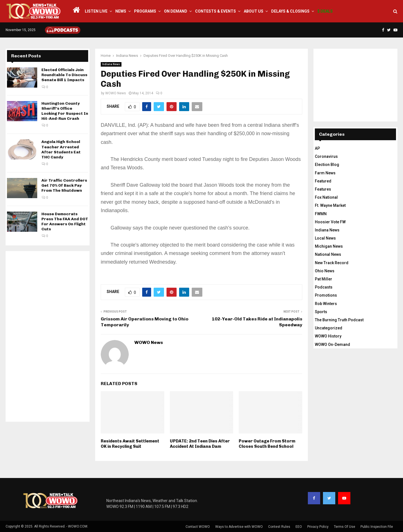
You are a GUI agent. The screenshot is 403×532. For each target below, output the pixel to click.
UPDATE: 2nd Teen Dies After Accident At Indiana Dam (200, 444)
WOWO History (328, 336)
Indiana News (111, 64)
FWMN (321, 214)
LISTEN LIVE (96, 11)
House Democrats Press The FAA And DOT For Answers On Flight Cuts (65, 222)
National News (328, 254)
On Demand (176, 11)
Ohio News (325, 271)
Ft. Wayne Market (330, 205)
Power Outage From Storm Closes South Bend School (267, 444)
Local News (325, 238)
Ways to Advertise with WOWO (239, 527)
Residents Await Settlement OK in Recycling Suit (130, 444)
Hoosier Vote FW (330, 222)
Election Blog (327, 165)
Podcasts (324, 287)
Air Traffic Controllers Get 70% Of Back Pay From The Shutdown (64, 185)
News (121, 11)
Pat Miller (324, 279)
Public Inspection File (377, 527)
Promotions (326, 295)
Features (323, 189)
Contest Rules (279, 527)
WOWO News (116, 93)
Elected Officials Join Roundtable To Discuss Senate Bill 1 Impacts (64, 75)
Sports (321, 312)
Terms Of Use (345, 527)
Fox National (326, 197)
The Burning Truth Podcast (339, 320)
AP (317, 148)
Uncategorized (329, 328)
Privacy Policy (318, 527)
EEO (299, 527)
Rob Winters (326, 304)
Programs (145, 11)
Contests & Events (215, 11)
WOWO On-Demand (332, 344)
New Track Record (332, 263)
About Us (254, 11)
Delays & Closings (290, 11)
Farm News (325, 173)
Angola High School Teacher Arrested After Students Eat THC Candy (61, 149)
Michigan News (329, 246)
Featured (323, 181)
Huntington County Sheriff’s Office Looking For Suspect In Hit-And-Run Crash (65, 111)
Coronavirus (326, 156)
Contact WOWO (198, 527)
